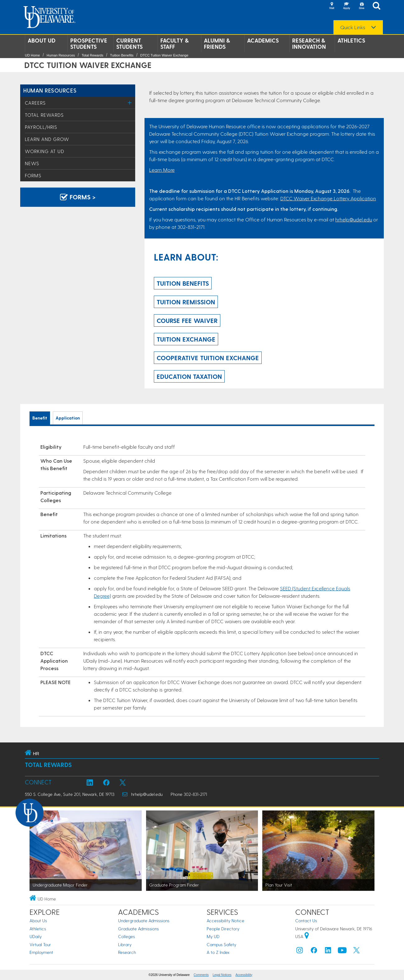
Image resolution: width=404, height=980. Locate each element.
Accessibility (244, 975)
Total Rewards (93, 55)
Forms (33, 175)
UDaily (36, 936)
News (32, 163)
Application (68, 418)
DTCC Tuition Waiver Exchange (164, 55)
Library (125, 944)
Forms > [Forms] (78, 197)
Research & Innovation (309, 43)
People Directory (223, 929)
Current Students (129, 43)
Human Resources (61, 55)
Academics (263, 40)
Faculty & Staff (174, 43)
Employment (41, 952)
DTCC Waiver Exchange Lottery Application (328, 198)
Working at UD (45, 151)
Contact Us (306, 921)
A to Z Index (218, 952)
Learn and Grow (47, 139)
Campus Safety (221, 944)
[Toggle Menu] (130, 103)
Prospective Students (89, 43)
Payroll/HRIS (41, 127)
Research (127, 952)
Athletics (351, 40)
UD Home (32, 55)
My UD (213, 936)
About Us (38, 921)
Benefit (40, 418)
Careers (35, 103)
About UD (41, 40)
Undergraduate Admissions (144, 921)
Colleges (126, 936)
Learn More (162, 170)
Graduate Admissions (138, 929)
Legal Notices (222, 975)
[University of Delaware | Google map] (307, 936)
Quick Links (353, 27)
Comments (201, 975)
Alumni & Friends (217, 43)
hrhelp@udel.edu (354, 219)
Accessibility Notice (225, 921)
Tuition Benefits (122, 55)
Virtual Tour (40, 944)
